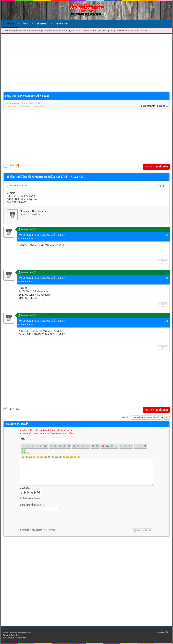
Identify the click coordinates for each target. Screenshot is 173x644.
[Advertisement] (86, 65)
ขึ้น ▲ (168, 632)
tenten (86, 31)
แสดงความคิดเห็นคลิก (156, 167)
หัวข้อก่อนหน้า (148, 106)
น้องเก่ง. (78, 31)
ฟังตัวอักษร (25, 498)
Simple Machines (24, 632)
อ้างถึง (161, 186)
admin (105, 31)
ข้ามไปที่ (126, 418)
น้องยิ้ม (93, 31)
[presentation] (46, 519)
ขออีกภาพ (36, 498)
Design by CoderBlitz (11, 635)
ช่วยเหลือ (161, 632)
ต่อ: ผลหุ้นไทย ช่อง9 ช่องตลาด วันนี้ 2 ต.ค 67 (42, 235)
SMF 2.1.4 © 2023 (10, 632)
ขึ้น (6, 409)
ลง (5, 166)
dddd (99, 31)
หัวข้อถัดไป (162, 106)
